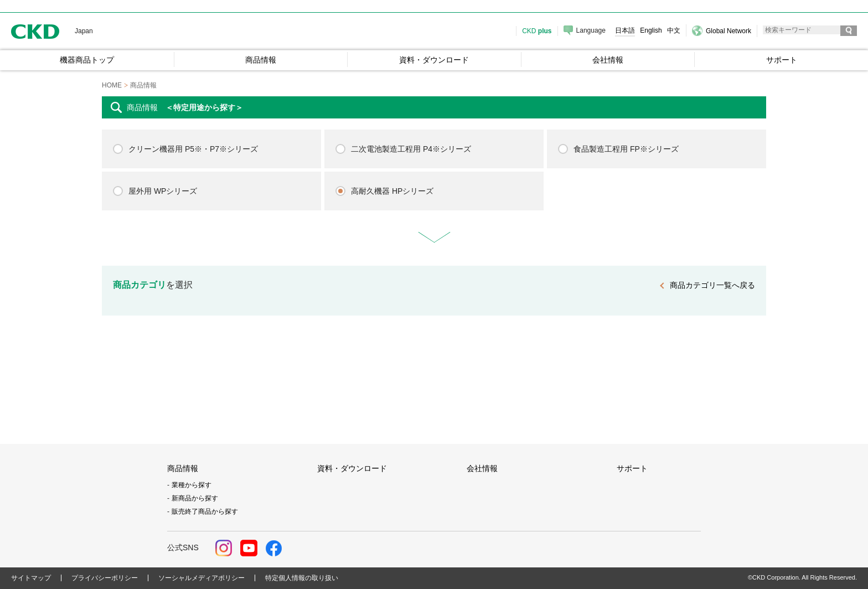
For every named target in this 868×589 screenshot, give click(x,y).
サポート (632, 468)
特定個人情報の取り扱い (302, 578)
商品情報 (183, 468)
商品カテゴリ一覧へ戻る (712, 285)
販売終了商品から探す (205, 512)
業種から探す (192, 485)
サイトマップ (31, 578)
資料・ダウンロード (352, 468)
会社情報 (482, 468)
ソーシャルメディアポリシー (201, 578)
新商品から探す (195, 498)
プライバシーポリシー (105, 578)
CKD (35, 31)
